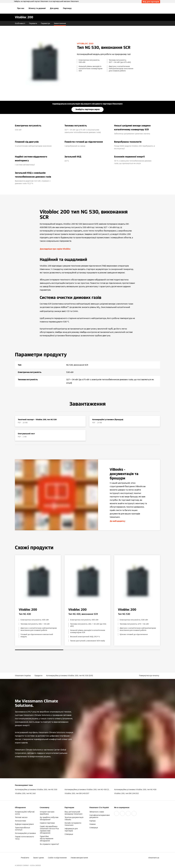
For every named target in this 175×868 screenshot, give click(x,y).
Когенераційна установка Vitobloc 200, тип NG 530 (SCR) (70, 676)
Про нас (21, 8)
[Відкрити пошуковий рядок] (159, 8)
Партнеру (67, 8)
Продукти (38, 676)
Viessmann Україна (23, 676)
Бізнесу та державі (37, 8)
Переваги (33, 23)
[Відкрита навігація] (7, 8)
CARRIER (38, 865)
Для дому (54, 8)
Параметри (45, 23)
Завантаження (60, 23)
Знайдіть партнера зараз (87, 109)
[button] (150, 676)
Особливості (20, 23)
